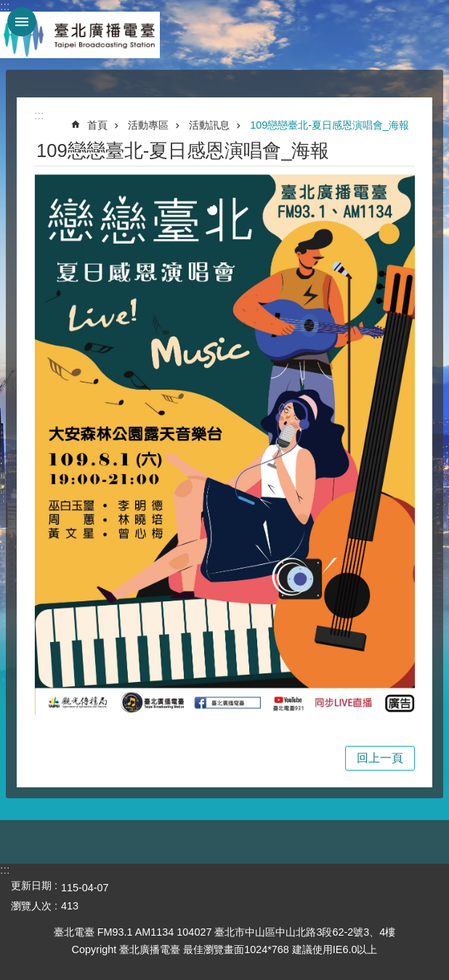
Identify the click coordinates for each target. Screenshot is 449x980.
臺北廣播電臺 (80, 35)
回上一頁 (380, 758)
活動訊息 (209, 125)
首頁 (97, 125)
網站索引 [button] (22, 22)
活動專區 (148, 125)
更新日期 (31, 885)
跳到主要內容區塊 (8, 8)
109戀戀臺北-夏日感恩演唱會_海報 (329, 125)
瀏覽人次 (31, 906)
